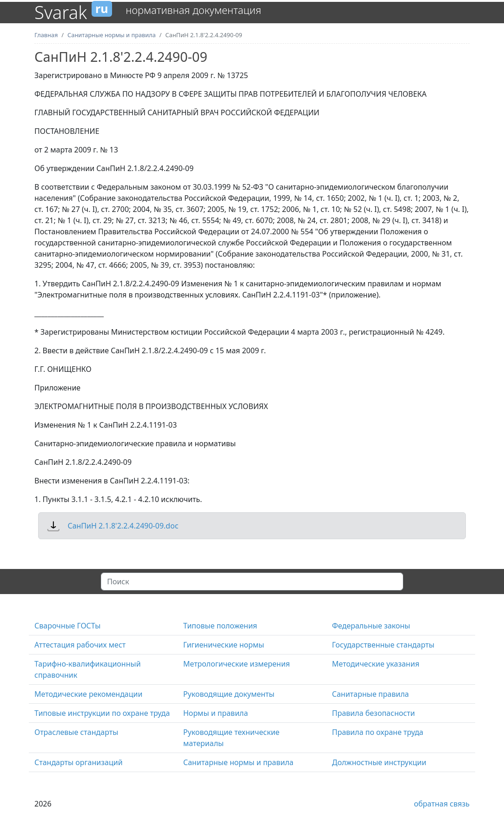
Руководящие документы (229, 694)
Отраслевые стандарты (76, 732)
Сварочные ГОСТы (67, 626)
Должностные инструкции (379, 762)
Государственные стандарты (383, 645)
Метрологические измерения (237, 664)
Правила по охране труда (378, 732)
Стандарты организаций (79, 762)
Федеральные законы (371, 626)
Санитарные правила (370, 694)
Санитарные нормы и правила (238, 762)
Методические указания (376, 664)
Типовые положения (220, 626)
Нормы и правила (216, 713)
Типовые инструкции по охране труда (102, 713)
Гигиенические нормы (224, 645)
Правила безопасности (374, 713)
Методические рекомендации (88, 694)
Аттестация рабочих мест (80, 645)
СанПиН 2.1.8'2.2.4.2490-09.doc (123, 526)
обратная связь (442, 804)
